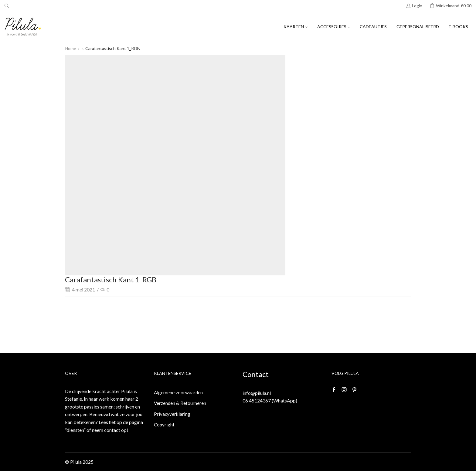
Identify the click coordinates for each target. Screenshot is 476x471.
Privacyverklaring (172, 415)
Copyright (165, 426)
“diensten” (75, 430)
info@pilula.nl (257, 393)
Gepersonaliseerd (418, 27)
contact (112, 430)
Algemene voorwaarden (179, 393)
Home (71, 48)
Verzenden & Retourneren (180, 404)
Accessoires (334, 27)
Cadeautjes (373, 27)
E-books (458, 27)
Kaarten (296, 27)
